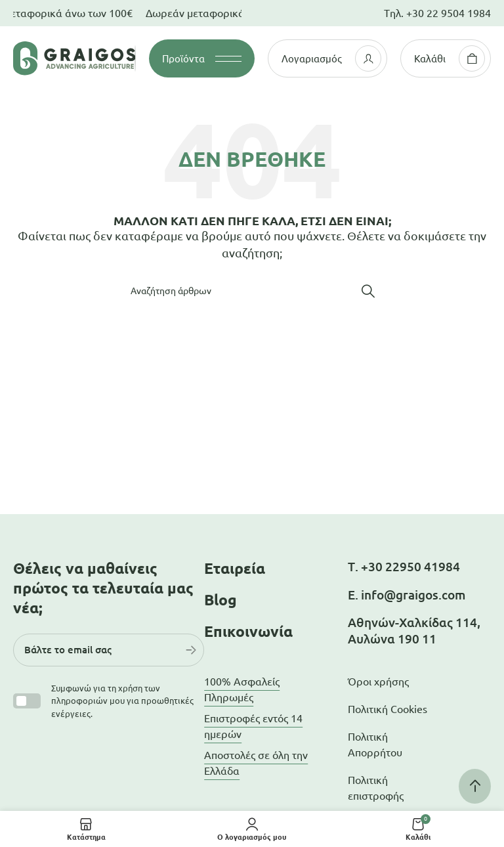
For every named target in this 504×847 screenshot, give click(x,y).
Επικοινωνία (248, 631)
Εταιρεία (235, 568)
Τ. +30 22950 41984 (404, 567)
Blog (220, 600)
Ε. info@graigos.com (407, 595)
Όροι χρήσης (378, 682)
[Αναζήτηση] (252, 291)
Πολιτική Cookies (388, 709)
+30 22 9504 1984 (449, 13)
